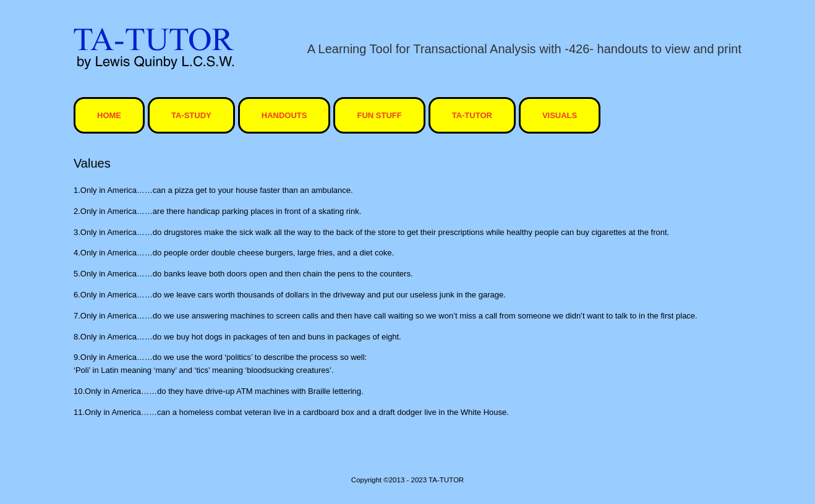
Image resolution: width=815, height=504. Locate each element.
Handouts (284, 115)
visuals (560, 115)
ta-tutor (472, 115)
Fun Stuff (379, 115)
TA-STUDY (191, 115)
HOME (109, 115)
